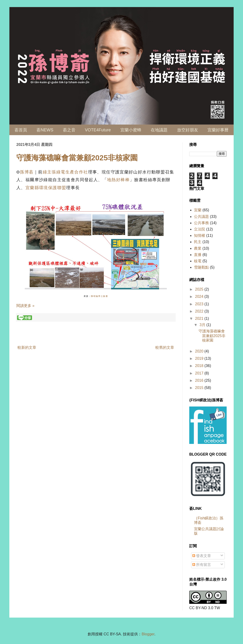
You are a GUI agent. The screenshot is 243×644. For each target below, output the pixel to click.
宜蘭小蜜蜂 (131, 130)
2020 (200, 351)
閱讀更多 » (25, 306)
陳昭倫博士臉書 (99, 296)
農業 (198, 248)
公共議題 (201, 217)
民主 (198, 242)
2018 (200, 366)
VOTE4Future (98, 130)
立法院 (200, 229)
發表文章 (202, 556)
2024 (200, 297)
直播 (198, 255)
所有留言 (202, 565)
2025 (200, 289)
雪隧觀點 (201, 267)
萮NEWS (45, 130)
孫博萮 (27, 172)
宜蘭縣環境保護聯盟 (46, 188)
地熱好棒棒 (118, 180)
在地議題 (159, 130)
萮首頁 (21, 130)
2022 (200, 311)
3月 (203, 325)
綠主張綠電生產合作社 (65, 172)
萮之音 (69, 130)
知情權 (200, 236)
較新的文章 (27, 347)
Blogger (148, 634)
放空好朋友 (188, 130)
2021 (200, 318)
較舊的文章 (165, 347)
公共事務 (201, 223)
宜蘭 (198, 210)
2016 (200, 380)
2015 (200, 388)
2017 (200, 373)
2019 (200, 358)
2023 (200, 304)
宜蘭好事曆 (218, 130)
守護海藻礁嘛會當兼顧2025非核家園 (77, 158)
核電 (198, 261)
